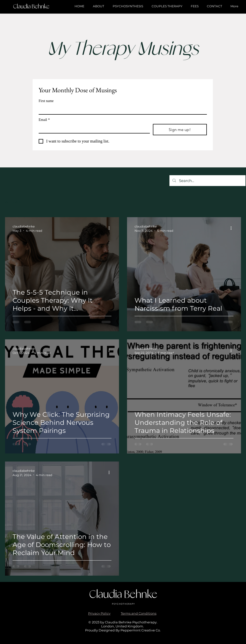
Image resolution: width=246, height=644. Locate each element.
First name (46, 101)
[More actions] (111, 228)
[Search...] (207, 181)
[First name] (121, 110)
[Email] (93, 128)
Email (44, 120)
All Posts (13, 202)
